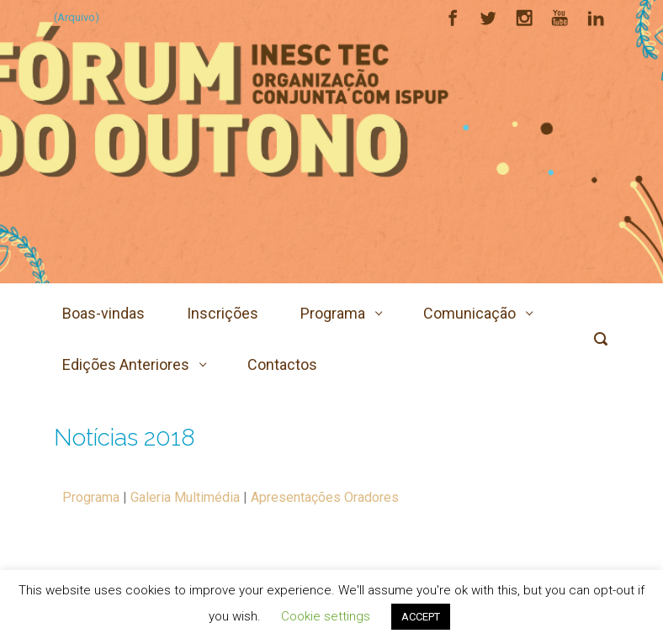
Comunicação (469, 313)
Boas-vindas (103, 313)
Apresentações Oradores (325, 497)
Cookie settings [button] (326, 616)
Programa (333, 313)
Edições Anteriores (126, 364)
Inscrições (223, 313)
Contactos (282, 364)
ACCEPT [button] (421, 617)
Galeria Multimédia (185, 497)
